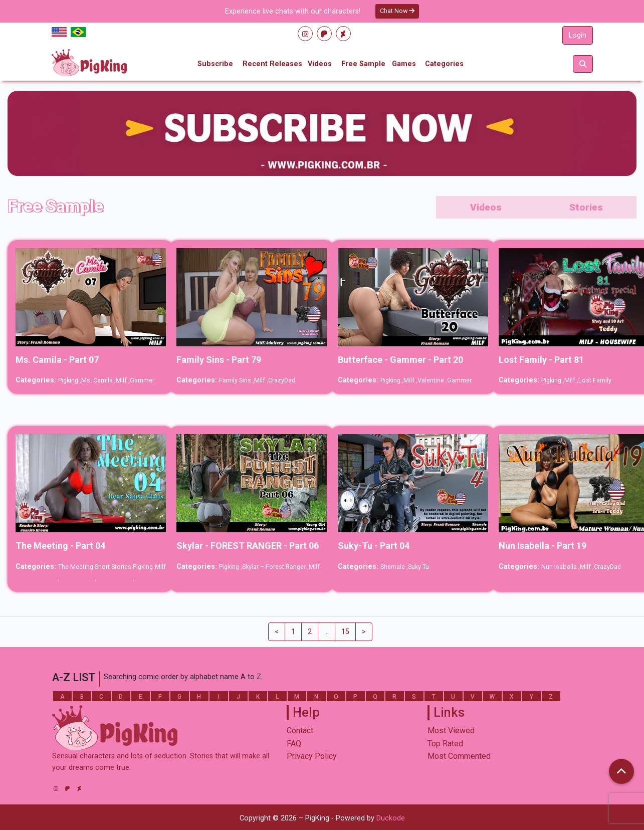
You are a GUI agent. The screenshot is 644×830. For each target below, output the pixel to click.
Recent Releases (272, 64)
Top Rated (445, 744)
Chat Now (397, 11)
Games (404, 64)
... (327, 632)
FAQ (294, 744)
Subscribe (215, 64)
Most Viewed (451, 731)
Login (578, 35)
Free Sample (363, 64)
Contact (300, 731)
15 (345, 632)
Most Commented (459, 756)
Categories (444, 64)
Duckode (391, 818)
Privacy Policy (312, 756)
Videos (320, 64)
